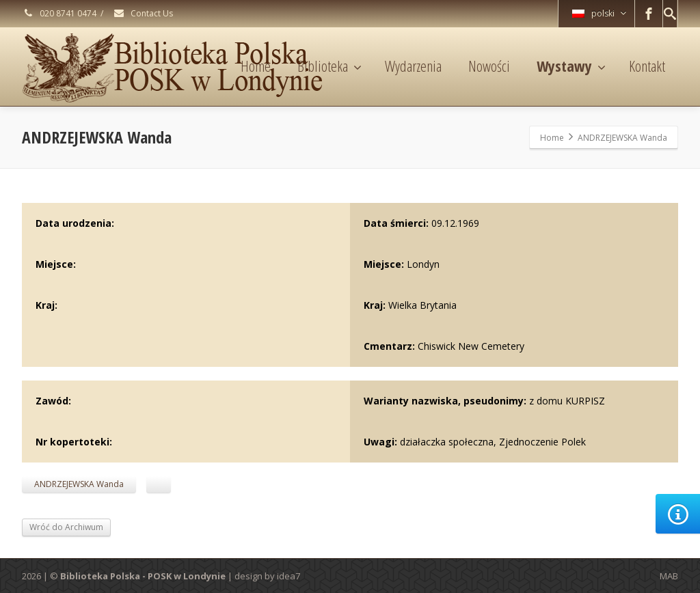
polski (599, 13)
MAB (669, 576)
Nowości (489, 66)
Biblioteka (329, 66)
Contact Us (143, 13)
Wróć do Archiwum (66, 527)
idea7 (288, 576)
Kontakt (647, 66)
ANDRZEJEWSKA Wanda (79, 484)
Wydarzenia (413, 66)
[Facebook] (649, 14)
